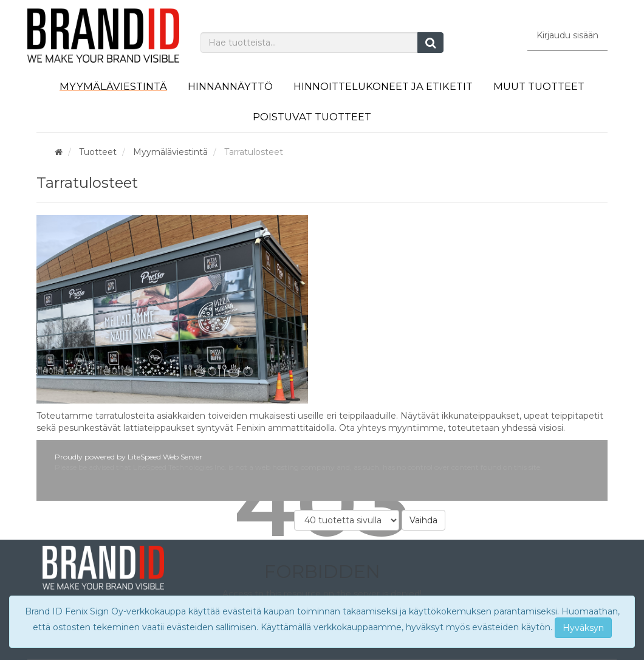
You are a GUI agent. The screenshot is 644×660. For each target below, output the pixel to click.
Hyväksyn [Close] (583, 628)
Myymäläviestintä (113, 86)
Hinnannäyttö (230, 86)
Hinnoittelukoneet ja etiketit (383, 86)
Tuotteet (98, 152)
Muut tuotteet (539, 86)
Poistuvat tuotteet (312, 117)
